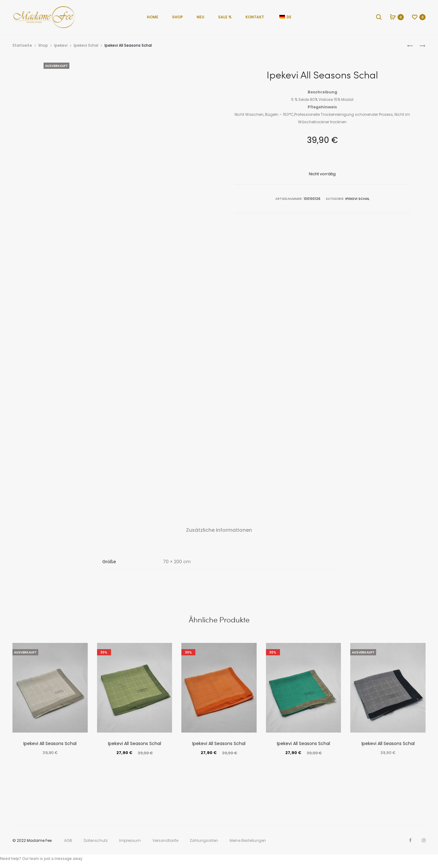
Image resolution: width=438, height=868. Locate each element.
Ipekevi (61, 45)
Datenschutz (96, 840)
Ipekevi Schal (86, 45)
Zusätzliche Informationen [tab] (219, 530)
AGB (68, 840)
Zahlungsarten (204, 840)
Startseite (22, 45)
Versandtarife (165, 840)
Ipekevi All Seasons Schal (50, 743)
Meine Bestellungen (248, 840)
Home (153, 17)
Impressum (130, 840)
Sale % (225, 17)
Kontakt (255, 17)
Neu (200, 17)
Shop (177, 17)
